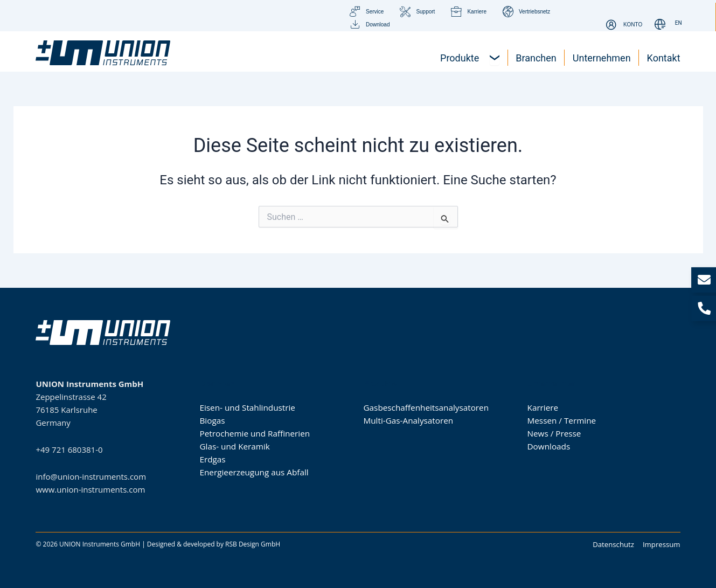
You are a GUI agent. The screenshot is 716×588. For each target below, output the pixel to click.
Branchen (217, 383)
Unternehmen (552, 383)
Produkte (380, 383)
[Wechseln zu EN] (679, 23)
